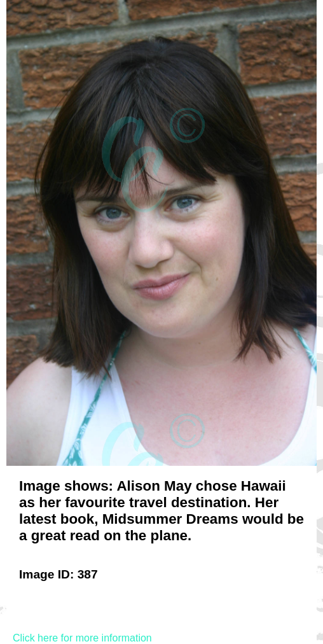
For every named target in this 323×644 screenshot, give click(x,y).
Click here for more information (82, 638)
